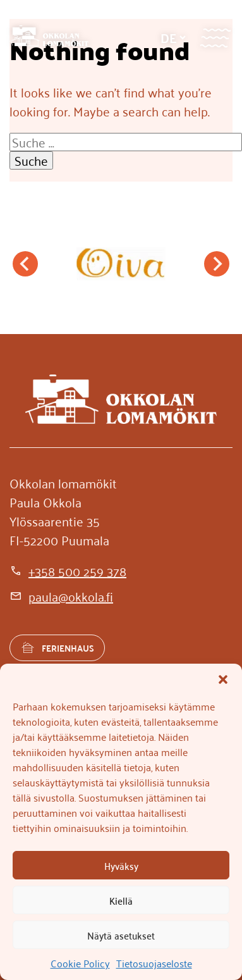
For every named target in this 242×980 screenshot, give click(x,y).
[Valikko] (215, 38)
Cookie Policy (80, 963)
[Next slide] (217, 264)
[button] (223, 679)
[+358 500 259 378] (68, 571)
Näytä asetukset (121, 935)
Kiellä (121, 900)
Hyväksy (121, 865)
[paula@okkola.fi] (61, 596)
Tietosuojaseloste (154, 963)
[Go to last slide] (25, 264)
